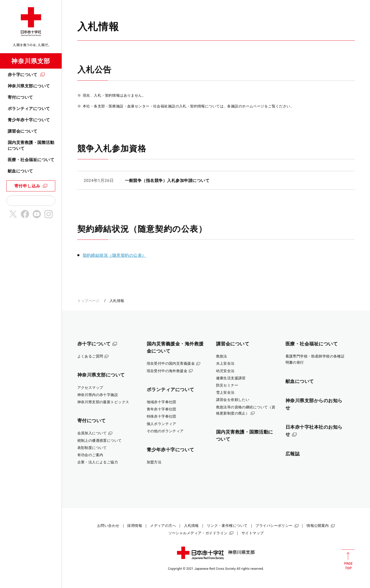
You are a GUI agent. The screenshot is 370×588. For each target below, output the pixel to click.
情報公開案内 (318, 526)
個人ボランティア (161, 424)
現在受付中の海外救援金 (167, 371)
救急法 (222, 356)
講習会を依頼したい (233, 400)
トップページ (89, 301)
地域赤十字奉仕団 (161, 402)
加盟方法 (154, 462)
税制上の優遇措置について (100, 440)
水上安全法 (225, 363)
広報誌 (293, 454)
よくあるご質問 (90, 356)
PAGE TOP (348, 559)
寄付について (20, 97)
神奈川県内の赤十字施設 (98, 395)
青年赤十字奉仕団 (161, 409)
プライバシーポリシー (274, 526)
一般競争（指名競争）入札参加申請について (167, 181)
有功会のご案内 (90, 455)
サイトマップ (253, 533)
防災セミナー (227, 385)
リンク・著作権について (227, 526)
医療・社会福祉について (31, 160)
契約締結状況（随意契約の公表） (114, 255)
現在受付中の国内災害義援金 (171, 363)
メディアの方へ (163, 526)
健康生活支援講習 (231, 378)
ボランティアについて (29, 109)
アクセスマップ (90, 388)
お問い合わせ (108, 526)
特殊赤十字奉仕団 (161, 416)
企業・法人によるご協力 (98, 462)
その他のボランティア (165, 431)
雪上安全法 (225, 392)
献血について (20, 171)
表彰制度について (92, 448)
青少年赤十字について (29, 120)
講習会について (22, 131)
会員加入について (92, 433)
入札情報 (191, 526)
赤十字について (22, 75)
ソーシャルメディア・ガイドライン (198, 533)
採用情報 (135, 526)
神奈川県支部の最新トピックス (103, 402)
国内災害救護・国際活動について (31, 145)
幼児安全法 (225, 371)
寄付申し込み (27, 186)
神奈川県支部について (29, 86)
